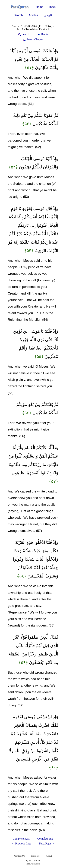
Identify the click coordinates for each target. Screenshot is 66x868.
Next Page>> (46, 843)
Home (40, 7)
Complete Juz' (45, 839)
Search (18, 15)
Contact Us (20, 856)
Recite (43, 34)
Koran (37, 860)
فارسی (48, 15)
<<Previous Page (22, 843)
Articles (33, 15)
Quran (29, 860)
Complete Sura (21, 839)
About (49, 856)
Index (53, 7)
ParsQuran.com (33, 864)
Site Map (35, 856)
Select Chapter (33, 39)
